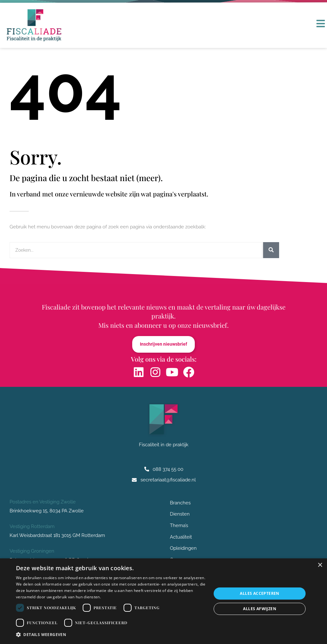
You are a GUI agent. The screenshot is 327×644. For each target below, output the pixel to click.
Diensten (181, 515)
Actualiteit (181, 538)
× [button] (320, 565)
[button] (111, 635)
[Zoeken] (271, 250)
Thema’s (179, 526)
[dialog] (163, 601)
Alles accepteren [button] (259, 593)
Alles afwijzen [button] (260, 609)
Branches (182, 503)
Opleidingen (183, 550)
